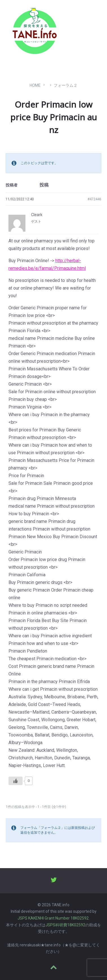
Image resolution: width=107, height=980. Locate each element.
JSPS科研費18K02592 (65, 925)
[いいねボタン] (16, 781)
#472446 (94, 199)
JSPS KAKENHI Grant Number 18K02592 (53, 918)
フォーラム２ (65, 85)
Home (35, 85)
